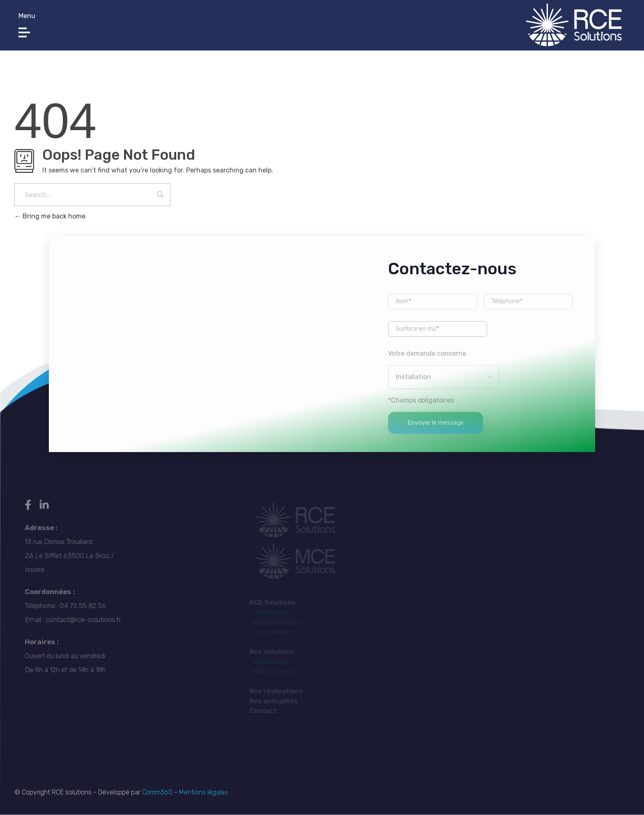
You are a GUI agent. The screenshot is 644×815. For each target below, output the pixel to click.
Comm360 (158, 792)
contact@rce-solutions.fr (336, 27)
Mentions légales (203, 792)
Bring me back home (50, 216)
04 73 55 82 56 (142, 27)
